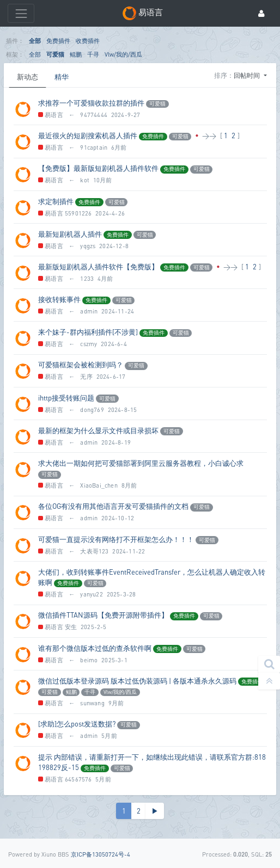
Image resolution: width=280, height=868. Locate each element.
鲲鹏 (76, 54)
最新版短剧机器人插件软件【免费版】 (98, 267)
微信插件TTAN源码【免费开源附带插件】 (103, 615)
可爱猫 (55, 54)
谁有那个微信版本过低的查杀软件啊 (95, 648)
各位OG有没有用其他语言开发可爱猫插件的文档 (113, 506)
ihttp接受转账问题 (66, 398)
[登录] (261, 13)
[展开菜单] (21, 13)
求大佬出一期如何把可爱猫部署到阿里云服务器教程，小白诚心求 (141, 463)
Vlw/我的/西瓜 (123, 54)
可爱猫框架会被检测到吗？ (81, 365)
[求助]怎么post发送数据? (77, 724)
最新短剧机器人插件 (70, 234)
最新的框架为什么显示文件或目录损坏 (98, 430)
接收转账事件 (59, 299)
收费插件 (88, 41)
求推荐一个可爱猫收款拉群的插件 (91, 103)
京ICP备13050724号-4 (101, 854)
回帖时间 (248, 75)
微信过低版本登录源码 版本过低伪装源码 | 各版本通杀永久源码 (137, 681)
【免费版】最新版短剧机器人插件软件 (98, 168)
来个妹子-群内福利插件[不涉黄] (88, 332)
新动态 (28, 77)
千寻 (93, 54)
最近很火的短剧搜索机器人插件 (88, 136)
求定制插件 (56, 201)
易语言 (51, 115)
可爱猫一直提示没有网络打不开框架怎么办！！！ (116, 539)
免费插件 (58, 41)
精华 (62, 77)
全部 (35, 41)
